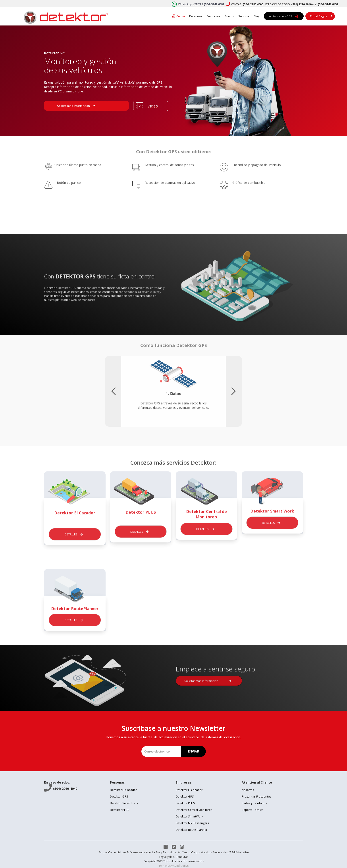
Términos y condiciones (174, 866)
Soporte (244, 16)
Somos (229, 16)
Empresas (213, 16)
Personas (196, 16)
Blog (256, 16)
